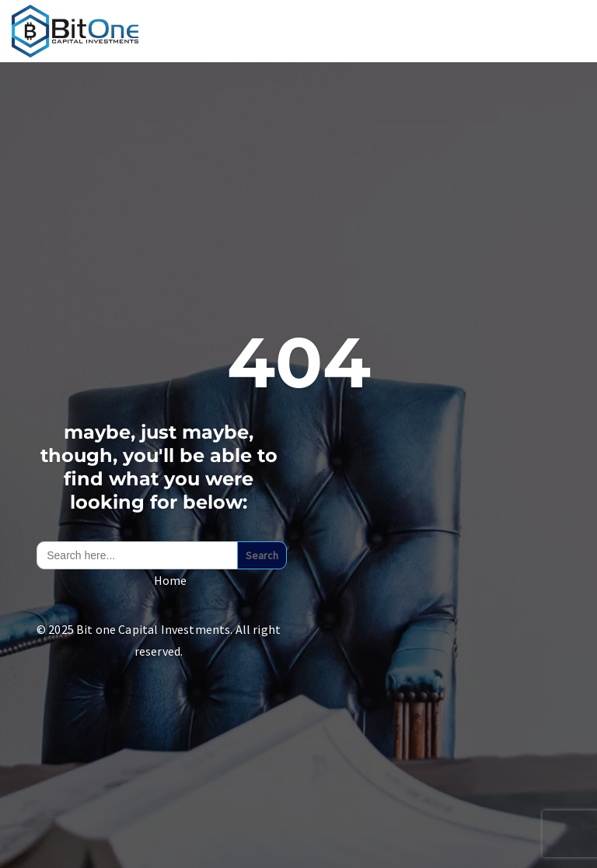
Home (171, 580)
